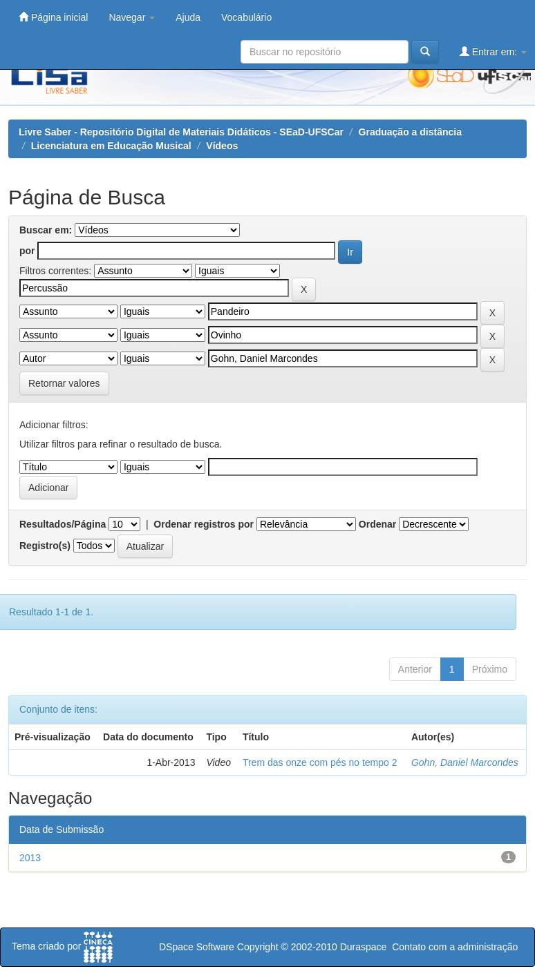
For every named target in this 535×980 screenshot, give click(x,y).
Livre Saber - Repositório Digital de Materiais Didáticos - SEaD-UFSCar (181, 132)
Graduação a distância (410, 132)
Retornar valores (64, 383)
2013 (30, 858)
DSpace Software (197, 947)
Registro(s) (45, 546)
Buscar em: (46, 230)
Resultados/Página (63, 524)
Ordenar (377, 524)
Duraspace (364, 947)
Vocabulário (246, 17)
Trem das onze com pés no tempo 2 (320, 762)
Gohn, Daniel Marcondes (465, 762)
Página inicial (53, 17)
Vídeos (222, 146)
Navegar (132, 17)
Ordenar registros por (204, 524)
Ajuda (188, 17)
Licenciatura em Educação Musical (111, 146)
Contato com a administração (455, 947)
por (27, 251)
